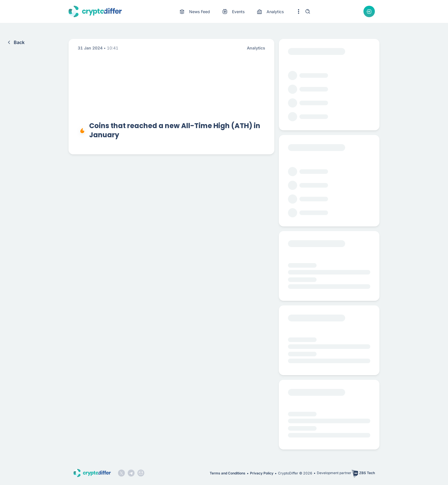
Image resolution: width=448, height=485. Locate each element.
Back (15, 42)
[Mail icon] (141, 473)
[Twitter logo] (121, 473)
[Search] (308, 11)
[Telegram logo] (131, 473)
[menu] (231, 12)
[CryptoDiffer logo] (95, 11)
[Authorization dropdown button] (369, 11)
